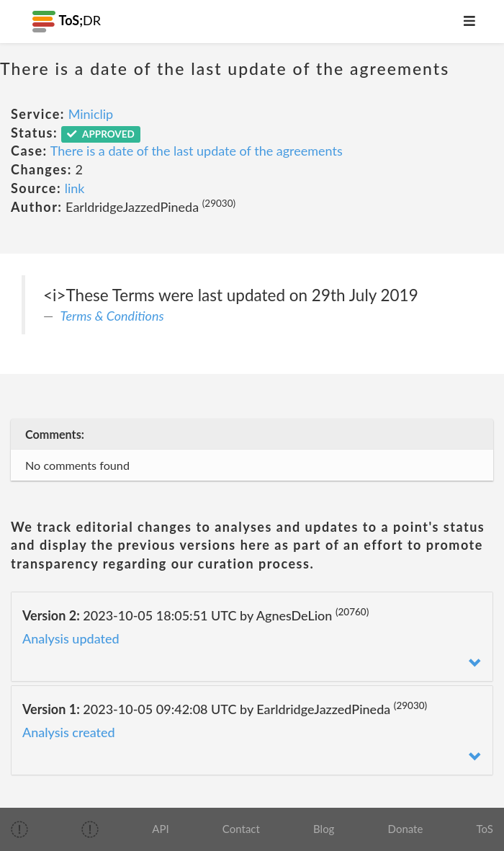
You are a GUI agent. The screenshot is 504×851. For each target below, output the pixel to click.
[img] (19, 829)
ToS (485, 829)
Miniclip (91, 114)
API (160, 829)
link (75, 188)
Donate (406, 829)
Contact (241, 829)
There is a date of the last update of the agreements (197, 151)
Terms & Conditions (112, 316)
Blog (324, 829)
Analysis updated (71, 638)
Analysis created (69, 732)
